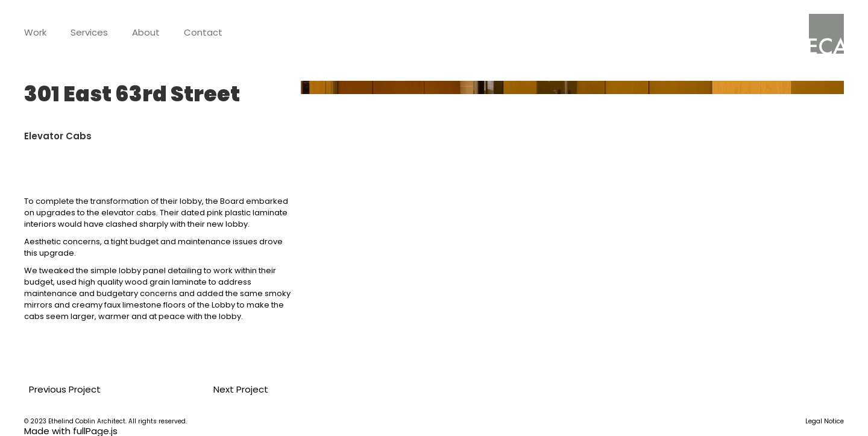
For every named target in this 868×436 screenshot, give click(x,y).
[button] (35, 33)
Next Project (236, 389)
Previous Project (60, 389)
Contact (203, 32)
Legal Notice (825, 422)
